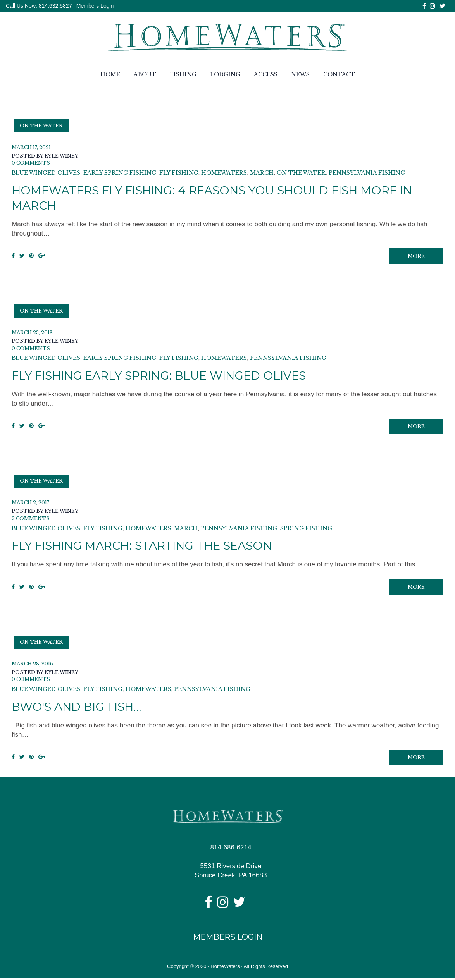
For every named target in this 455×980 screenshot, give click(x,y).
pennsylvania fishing (367, 173)
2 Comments (31, 520)
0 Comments (31, 163)
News (300, 75)
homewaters (224, 173)
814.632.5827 (55, 6)
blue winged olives (46, 173)
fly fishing (179, 173)
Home (110, 75)
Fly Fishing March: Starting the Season (146, 547)
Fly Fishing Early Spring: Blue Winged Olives (164, 376)
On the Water (41, 126)
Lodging (225, 75)
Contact (339, 75)
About (145, 75)
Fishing (183, 75)
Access (266, 75)
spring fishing (306, 530)
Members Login (95, 6)
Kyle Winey (61, 156)
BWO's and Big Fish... (78, 708)
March (262, 173)
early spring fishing (120, 173)
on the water (301, 173)
